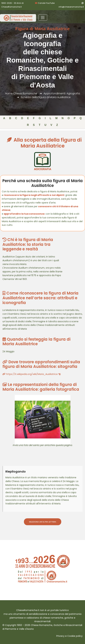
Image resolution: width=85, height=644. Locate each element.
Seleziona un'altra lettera (43, 522)
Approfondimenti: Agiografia (62, 93)
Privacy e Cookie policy (69, 636)
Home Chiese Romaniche (21, 93)
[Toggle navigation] (43, 18)
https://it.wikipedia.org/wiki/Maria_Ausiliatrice (32, 374)
